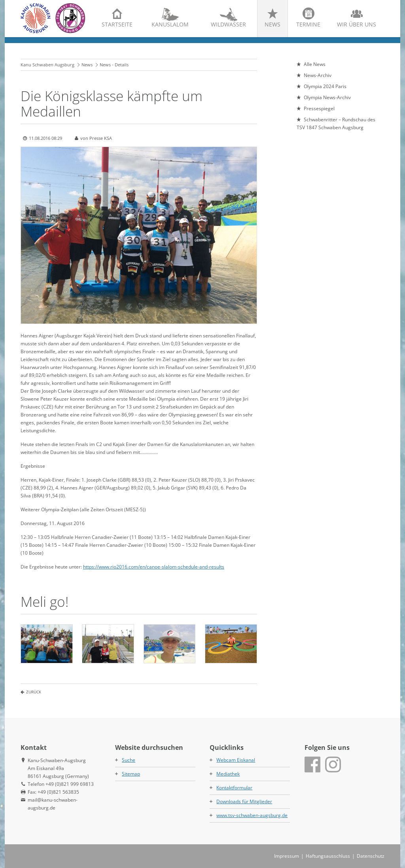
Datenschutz (371, 856)
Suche (129, 760)
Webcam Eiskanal (236, 760)
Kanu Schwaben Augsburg (47, 65)
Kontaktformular (234, 788)
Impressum (287, 856)
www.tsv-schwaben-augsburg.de (252, 815)
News (273, 24)
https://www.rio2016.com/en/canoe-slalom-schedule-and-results (154, 567)
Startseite (117, 24)
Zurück (34, 692)
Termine (308, 24)
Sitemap (131, 774)
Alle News (315, 64)
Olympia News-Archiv (327, 97)
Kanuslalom (170, 24)
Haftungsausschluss (328, 856)
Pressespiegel (319, 108)
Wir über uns (357, 24)
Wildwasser (228, 24)
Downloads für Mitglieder (244, 801)
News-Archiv (318, 75)
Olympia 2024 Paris (325, 86)
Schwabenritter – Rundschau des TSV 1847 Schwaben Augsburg (336, 123)
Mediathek (228, 774)
